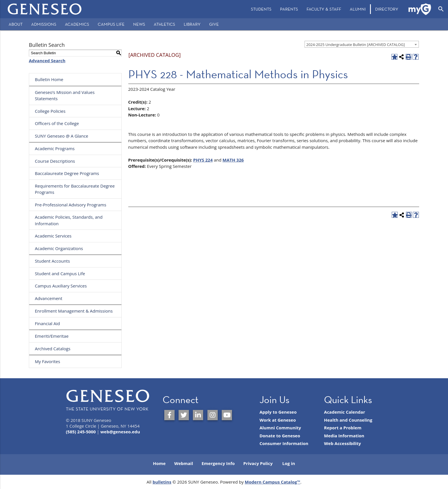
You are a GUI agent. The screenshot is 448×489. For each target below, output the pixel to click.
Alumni (358, 9)
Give (214, 24)
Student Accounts (52, 261)
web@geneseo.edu (120, 432)
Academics (77, 24)
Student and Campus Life (60, 273)
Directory (387, 9)
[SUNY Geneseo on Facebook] (169, 415)
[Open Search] (441, 9)
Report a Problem (343, 428)
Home (159, 463)
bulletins (162, 482)
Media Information (344, 436)
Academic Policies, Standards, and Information (69, 220)
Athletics (164, 24)
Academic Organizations (59, 248)
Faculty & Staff (324, 9)
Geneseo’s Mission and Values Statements (65, 95)
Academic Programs (55, 148)
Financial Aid (47, 323)
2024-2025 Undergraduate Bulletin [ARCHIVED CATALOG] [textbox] (356, 45)
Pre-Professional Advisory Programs (71, 205)
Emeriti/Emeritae (52, 336)
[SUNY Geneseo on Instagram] (213, 415)
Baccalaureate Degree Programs (67, 173)
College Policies (50, 111)
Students (261, 9)
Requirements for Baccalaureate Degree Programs (75, 189)
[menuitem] (261, 9)
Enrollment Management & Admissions (74, 311)
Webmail (184, 463)
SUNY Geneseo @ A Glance (62, 136)
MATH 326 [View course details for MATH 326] (233, 160)
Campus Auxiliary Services (61, 286)
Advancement (49, 298)
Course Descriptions (55, 161)
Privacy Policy (258, 463)
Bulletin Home (49, 79)
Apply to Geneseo (278, 412)
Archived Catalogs (53, 349)
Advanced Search (47, 61)
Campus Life (111, 24)
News (139, 24)
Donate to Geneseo (280, 436)
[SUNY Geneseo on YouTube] (227, 415)
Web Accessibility (342, 443)
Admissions (44, 24)
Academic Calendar (345, 412)
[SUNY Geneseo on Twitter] (184, 415)
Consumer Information (284, 443)
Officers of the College (57, 123)
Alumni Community (280, 428)
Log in (289, 463)
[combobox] (362, 44)
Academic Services (53, 236)
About (16, 24)
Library (192, 24)
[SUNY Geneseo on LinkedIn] (198, 415)
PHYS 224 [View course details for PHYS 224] (203, 160)
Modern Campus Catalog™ (273, 482)
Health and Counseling (348, 420)
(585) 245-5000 (81, 432)
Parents (289, 9)
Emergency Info (218, 463)
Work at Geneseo (278, 420)
